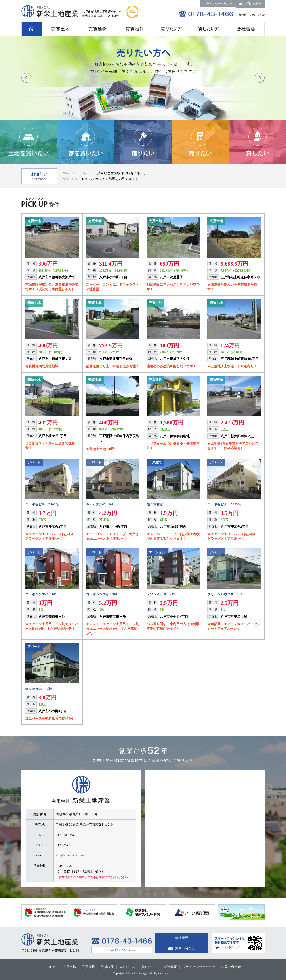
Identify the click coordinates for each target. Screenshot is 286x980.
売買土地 (70, 967)
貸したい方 (150, 967)
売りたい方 (128, 967)
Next (260, 78)
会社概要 (182, 938)
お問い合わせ (250, 4)
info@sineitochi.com (70, 855)
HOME (53, 967)
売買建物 (88, 967)
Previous (26, 78)
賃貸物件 (107, 967)
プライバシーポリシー (218, 4)
